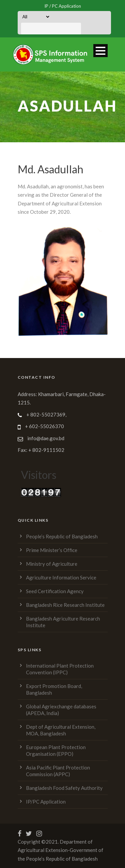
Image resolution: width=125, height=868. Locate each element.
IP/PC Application (46, 802)
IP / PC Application (63, 6)
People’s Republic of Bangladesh (62, 536)
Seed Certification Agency (55, 591)
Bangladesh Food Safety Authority (64, 788)
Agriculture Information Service (61, 577)
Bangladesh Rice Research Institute (65, 605)
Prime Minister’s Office (52, 550)
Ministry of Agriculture (52, 564)
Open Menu (100, 51)
